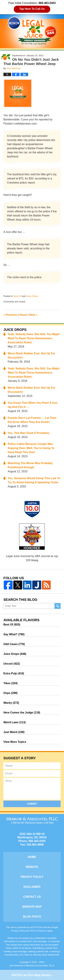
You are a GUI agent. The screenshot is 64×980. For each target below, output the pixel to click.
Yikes (10, 683)
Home (23, 315)
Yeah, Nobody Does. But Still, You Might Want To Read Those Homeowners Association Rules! (34, 338)
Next (33, 315)
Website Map (32, 907)
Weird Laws (15, 722)
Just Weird (14, 732)
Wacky (11, 703)
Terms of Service (38, 931)
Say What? (14, 634)
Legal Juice (32, 31)
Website (32, 867)
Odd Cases (14, 644)
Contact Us (32, 897)
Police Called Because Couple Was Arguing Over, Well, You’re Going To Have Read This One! (31, 448)
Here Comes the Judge (22, 713)
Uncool (12, 664)
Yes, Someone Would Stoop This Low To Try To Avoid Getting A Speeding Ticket (34, 480)
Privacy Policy (32, 877)
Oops (10, 693)
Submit (32, 804)
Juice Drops (32, 296)
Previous (10, 315)
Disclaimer (32, 887)
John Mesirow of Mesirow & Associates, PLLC (32, 966)
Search (58, 606)
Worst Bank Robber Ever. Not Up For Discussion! (31, 355)
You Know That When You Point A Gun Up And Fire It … (33, 405)
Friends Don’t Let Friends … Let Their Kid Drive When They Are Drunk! (32, 420)
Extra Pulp (14, 673)
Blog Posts (32, 917)
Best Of (17, 296)
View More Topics (15, 742)
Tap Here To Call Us (32, 9)
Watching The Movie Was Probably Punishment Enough (30, 465)
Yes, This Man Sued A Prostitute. (29, 433)
